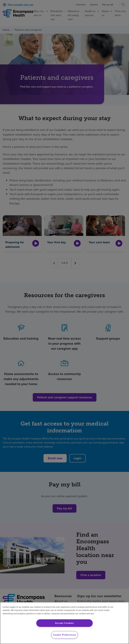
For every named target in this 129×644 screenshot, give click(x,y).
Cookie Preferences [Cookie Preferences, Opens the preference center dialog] (65, 635)
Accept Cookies (64, 623)
